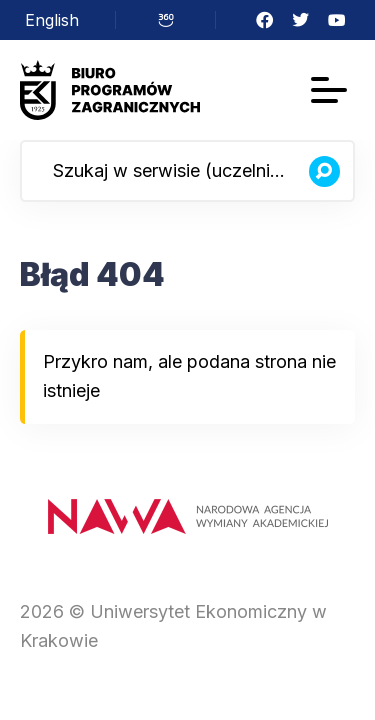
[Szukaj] (324, 171)
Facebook (265, 20)
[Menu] (329, 90)
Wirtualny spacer (166, 20)
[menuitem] (52, 20)
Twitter (301, 20)
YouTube (337, 20)
